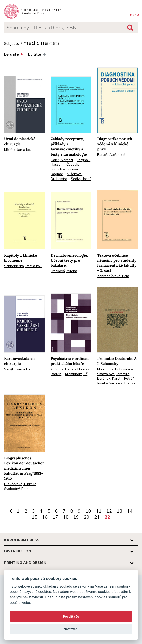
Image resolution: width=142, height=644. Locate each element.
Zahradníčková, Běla (113, 276)
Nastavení (71, 629)
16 (45, 517)
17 (55, 517)
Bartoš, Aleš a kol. (112, 155)
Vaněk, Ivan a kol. (18, 369)
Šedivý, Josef (81, 179)
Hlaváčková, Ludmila (20, 484)
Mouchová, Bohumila (113, 369)
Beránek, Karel (109, 379)
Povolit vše (71, 616)
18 (66, 517)
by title (37, 54)
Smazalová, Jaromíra (113, 374)
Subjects (11, 44)
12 (109, 511)
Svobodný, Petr (16, 489)
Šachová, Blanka (122, 383)
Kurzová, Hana (62, 369)
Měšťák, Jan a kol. (18, 150)
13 (120, 511)
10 (88, 511)
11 (99, 511)
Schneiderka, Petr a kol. (23, 266)
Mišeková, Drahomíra (66, 176)
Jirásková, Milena (64, 271)
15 (35, 517)
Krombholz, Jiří (76, 374)
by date (14, 54)
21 (97, 517)
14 (130, 511)
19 (76, 517)
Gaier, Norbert (62, 160)
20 (87, 517)
